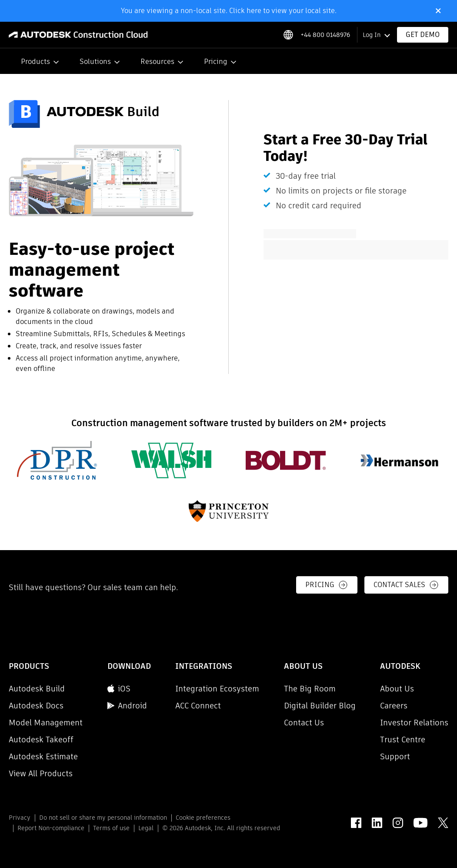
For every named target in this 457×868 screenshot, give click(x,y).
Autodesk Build (37, 689)
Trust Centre (403, 739)
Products (35, 62)
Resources (157, 62)
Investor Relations (414, 723)
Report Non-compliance (51, 828)
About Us (397, 689)
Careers (394, 706)
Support (395, 756)
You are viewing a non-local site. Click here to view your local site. (229, 11)
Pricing (216, 62)
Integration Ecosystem (217, 689)
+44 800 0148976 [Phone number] (325, 35)
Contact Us (304, 723)
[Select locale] (288, 35)
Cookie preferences (203, 818)
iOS (119, 689)
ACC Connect (198, 706)
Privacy (20, 818)
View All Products (41, 773)
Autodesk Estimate (43, 756)
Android (127, 706)
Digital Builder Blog (320, 706)
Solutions (95, 62)
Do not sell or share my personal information (103, 818)
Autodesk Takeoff (41, 739)
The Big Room (310, 689)
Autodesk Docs (36, 706)
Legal (146, 828)
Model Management (46, 723)
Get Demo (423, 35)
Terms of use (111, 828)
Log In (372, 35)
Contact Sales (406, 585)
